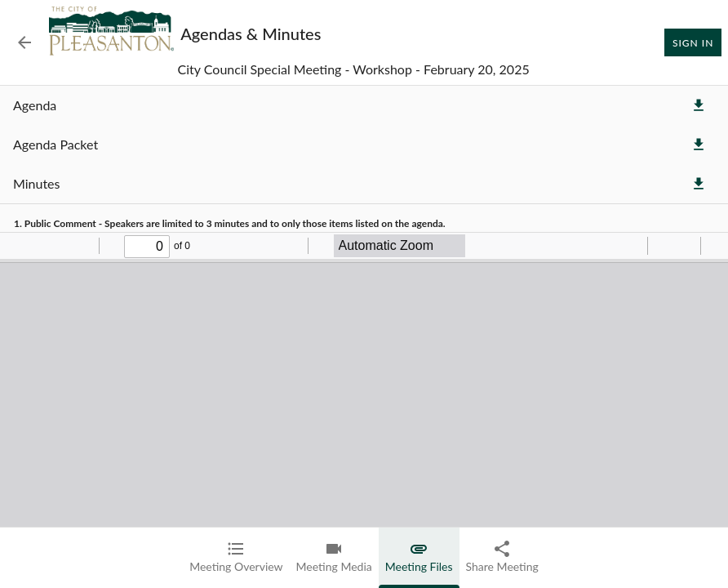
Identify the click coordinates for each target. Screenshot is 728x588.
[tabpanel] (364, 337)
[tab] (236, 558)
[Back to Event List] (24, 42)
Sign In (693, 42)
